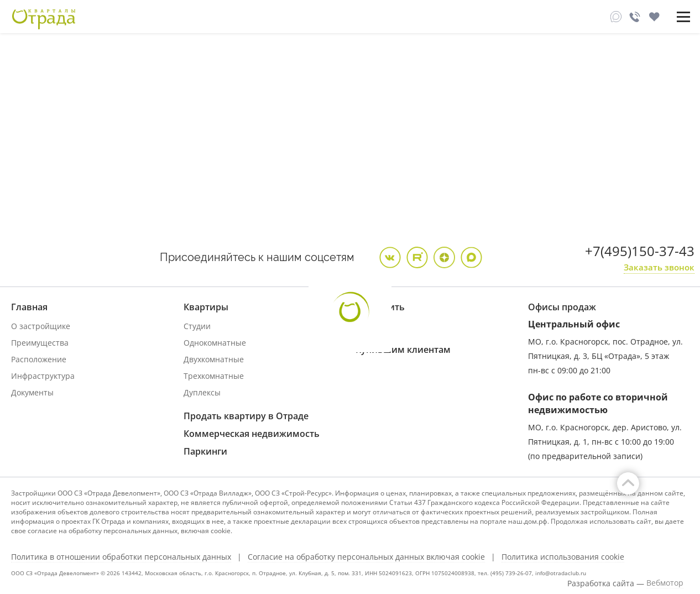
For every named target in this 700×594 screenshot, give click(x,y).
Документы (32, 392)
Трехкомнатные (214, 376)
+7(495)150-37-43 (640, 251)
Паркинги (205, 451)
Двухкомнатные (214, 359)
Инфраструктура (43, 376)
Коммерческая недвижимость (252, 434)
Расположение (39, 359)
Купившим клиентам (403, 350)
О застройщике (41, 326)
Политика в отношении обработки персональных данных (121, 557)
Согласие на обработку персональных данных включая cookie (366, 557)
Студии (197, 326)
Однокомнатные (215, 343)
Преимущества (40, 343)
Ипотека (372, 326)
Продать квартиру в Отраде (246, 416)
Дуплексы (202, 392)
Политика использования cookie (563, 557)
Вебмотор (665, 583)
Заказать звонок (659, 267)
